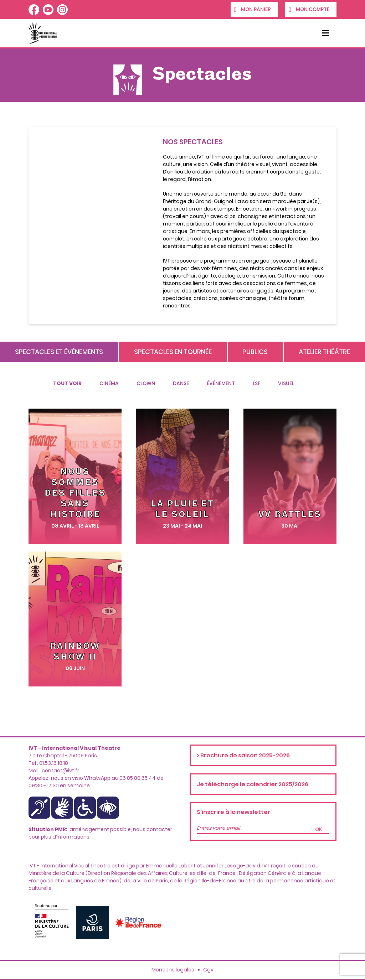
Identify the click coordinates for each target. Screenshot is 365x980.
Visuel (286, 383)
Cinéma (109, 383)
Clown (146, 383)
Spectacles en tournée (173, 352)
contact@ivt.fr (60, 771)
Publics (255, 352)
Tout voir (67, 383)
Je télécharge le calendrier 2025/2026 (253, 784)
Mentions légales (173, 970)
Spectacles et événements (59, 352)
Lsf (256, 383)
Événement (221, 383)
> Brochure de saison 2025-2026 (243, 755)
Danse (181, 383)
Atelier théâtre (324, 352)
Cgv (208, 970)
